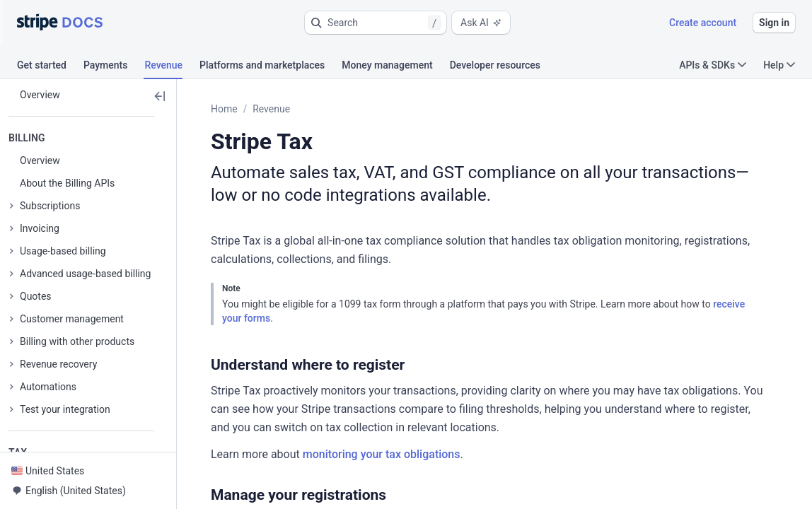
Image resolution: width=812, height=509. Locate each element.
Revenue (271, 109)
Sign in (774, 23)
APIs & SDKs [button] (713, 65)
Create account (703, 23)
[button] (376, 23)
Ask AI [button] (481, 23)
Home (224, 109)
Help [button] (779, 65)
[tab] (50, 67)
